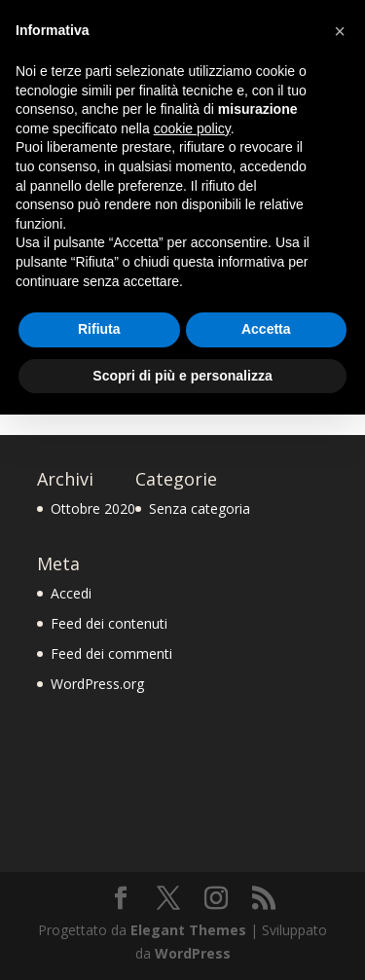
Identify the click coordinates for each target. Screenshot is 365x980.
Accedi (71, 593)
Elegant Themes (188, 930)
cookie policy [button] (192, 128)
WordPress (193, 953)
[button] (340, 31)
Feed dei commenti (111, 653)
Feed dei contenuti (109, 623)
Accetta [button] (266, 329)
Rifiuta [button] (99, 329)
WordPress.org (97, 684)
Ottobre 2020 (93, 508)
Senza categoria (200, 508)
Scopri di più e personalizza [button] (182, 376)
